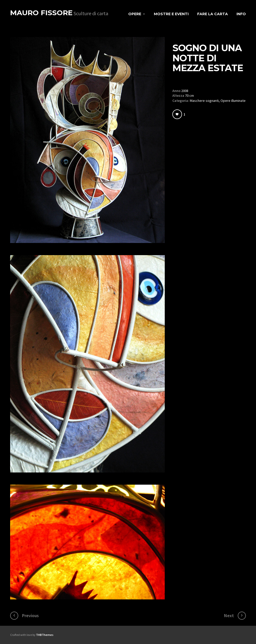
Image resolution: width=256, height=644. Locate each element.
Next (229, 615)
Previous (30, 615)
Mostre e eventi (171, 14)
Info (241, 14)
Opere (135, 14)
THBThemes (45, 635)
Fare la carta (213, 14)
